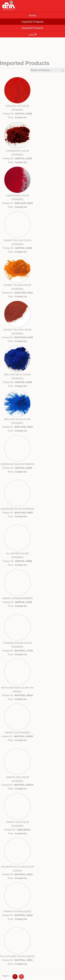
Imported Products (32, 22)
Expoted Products (32, 28)
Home (32, 15)
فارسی (32, 34)
